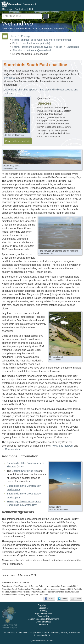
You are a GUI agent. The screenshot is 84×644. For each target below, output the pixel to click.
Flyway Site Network (62, 446)
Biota (15, 43)
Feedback (44, 625)
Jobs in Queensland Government (44, 619)
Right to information (43, 614)
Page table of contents (18, 141)
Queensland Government (42, 641)
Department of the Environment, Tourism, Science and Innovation (33, 29)
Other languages (44, 622)
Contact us (21, 9)
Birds (59, 47)
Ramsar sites (13, 449)
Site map (7, 9)
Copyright (42, 605)
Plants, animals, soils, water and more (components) (42, 40)
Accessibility (44, 616)
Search (46, 16)
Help (32, 9)
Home (13, 36)
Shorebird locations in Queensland (32, 50)
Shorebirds (73, 47)
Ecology (26, 36)
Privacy (44, 611)
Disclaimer (43, 608)
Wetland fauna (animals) (36, 43)
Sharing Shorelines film (25, 471)
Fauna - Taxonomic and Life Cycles (32, 47)
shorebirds (9, 78)
